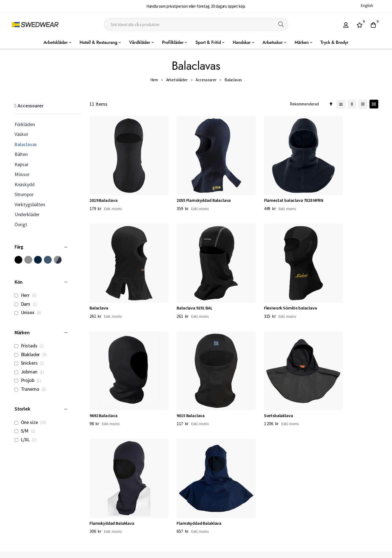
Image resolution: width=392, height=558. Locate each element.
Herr (27, 295)
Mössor (22, 174)
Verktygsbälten (30, 204)
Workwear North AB (72, 553)
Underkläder (27, 214)
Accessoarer (206, 80)
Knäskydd (25, 184)
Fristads (31, 346)
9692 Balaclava (253, 285)
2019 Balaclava (104, 189)
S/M (27, 431)
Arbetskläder (177, 80)
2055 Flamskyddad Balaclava (191, 189)
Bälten (21, 154)
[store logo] (35, 25)
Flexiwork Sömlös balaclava (191, 285)
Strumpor (24, 194)
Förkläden (25, 124)
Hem (154, 80)
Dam (27, 304)
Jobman (31, 372)
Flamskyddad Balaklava (187, 381)
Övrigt (21, 224)
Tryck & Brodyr (335, 42)
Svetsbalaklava (104, 381)
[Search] (281, 24)
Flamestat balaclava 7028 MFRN (269, 189)
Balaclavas (26, 144)
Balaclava (323, 189)
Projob (29, 380)
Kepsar (22, 164)
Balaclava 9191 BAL (107, 285)
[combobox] (196, 24)
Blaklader (32, 354)
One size (32, 422)
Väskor (21, 134)
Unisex (29, 312)
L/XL (27, 440)
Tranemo (32, 389)
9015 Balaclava (328, 285)
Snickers (31, 363)
